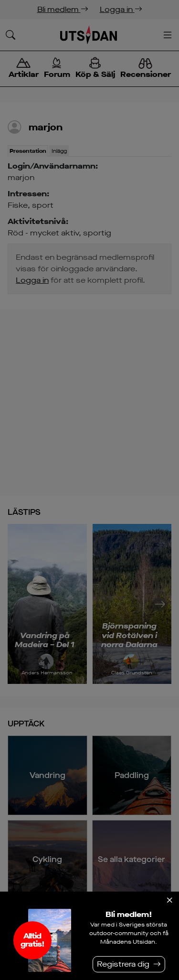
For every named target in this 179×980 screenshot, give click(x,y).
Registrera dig (123, 964)
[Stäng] (169, 900)
